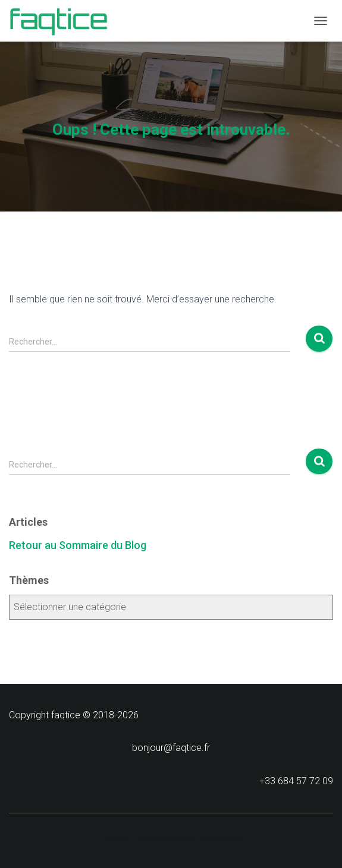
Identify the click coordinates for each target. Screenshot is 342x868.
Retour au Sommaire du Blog (78, 545)
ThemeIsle (219, 839)
